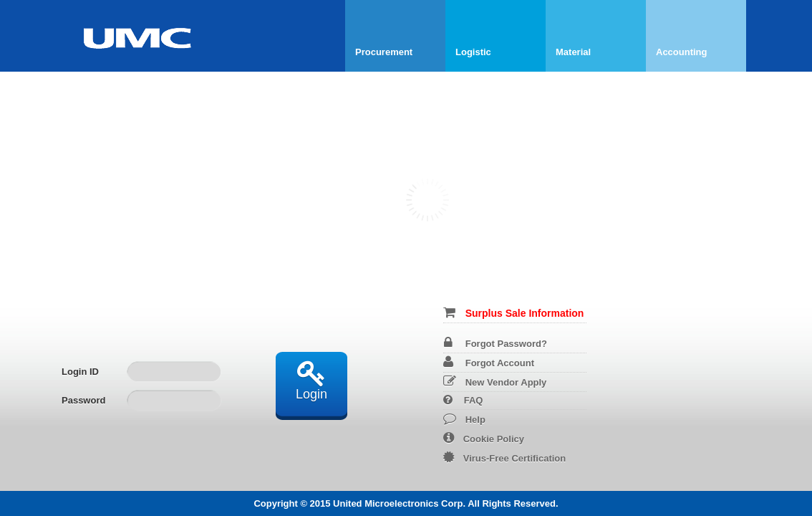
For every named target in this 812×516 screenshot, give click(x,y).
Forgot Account (489, 363)
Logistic (473, 52)
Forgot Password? (496, 344)
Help (464, 420)
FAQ (463, 400)
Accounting (682, 52)
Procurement (384, 52)
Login (311, 380)
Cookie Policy (484, 439)
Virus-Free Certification (505, 458)
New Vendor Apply (495, 382)
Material (573, 52)
